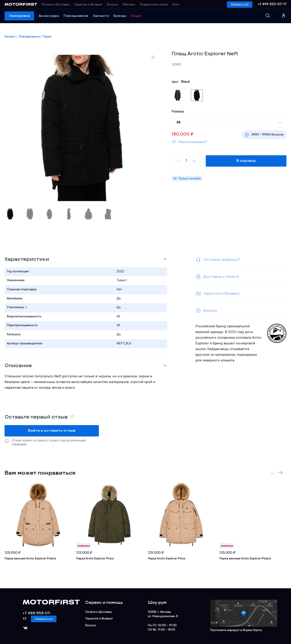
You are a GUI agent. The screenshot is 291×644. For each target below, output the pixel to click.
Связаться (240, 4)
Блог (176, 5)
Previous (273, 473)
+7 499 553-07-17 (272, 4)
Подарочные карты (154, 5)
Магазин (129, 5)
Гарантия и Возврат (88, 5)
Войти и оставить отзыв (52, 431)
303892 (177, 65)
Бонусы (113, 5)
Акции (136, 16)
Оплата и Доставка (56, 5)
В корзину (246, 161)
